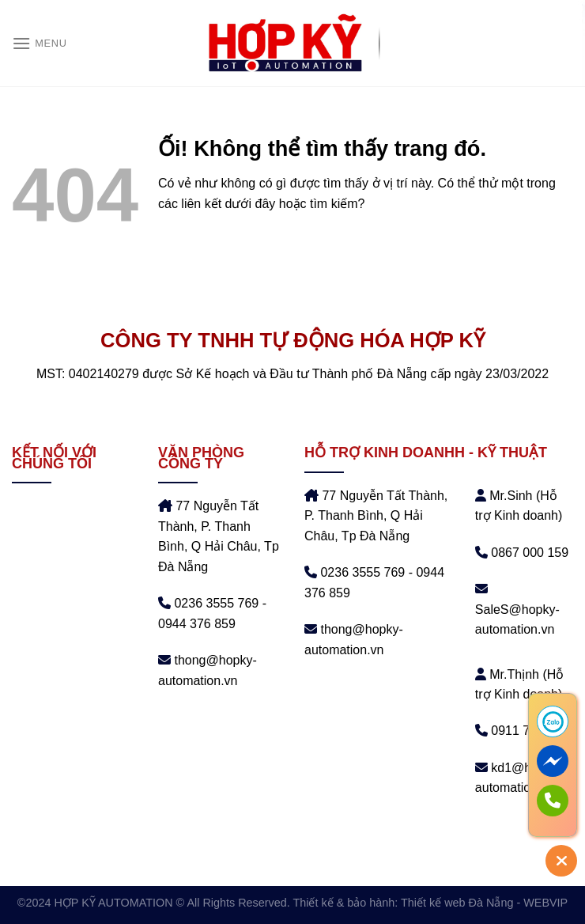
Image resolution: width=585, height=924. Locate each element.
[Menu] (40, 43)
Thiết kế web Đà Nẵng (457, 903)
